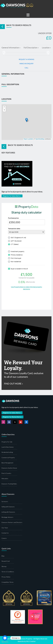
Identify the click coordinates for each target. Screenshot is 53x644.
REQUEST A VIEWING (26, 59)
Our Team (5, 528)
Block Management (7, 463)
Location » (46, 48)
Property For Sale (7, 442)
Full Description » (31, 48)
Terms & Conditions (8, 572)
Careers (4, 538)
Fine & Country (6, 473)
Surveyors (5, 501)
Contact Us (5, 533)
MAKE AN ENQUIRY (26, 64)
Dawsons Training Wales (9, 484)
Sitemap (4, 566)
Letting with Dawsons (8, 512)
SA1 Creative (31, 641)
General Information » (11, 48)
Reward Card (6, 561)
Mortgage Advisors (7, 517)
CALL (26, 68)
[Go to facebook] (5, 638)
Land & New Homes (8, 447)
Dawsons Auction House (9, 468)
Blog (3, 556)
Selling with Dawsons (8, 507)
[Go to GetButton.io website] (5, 642)
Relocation (5, 478)
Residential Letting (7, 452)
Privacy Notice (6, 577)
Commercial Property (8, 458)
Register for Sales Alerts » (12, 196)
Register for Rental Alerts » (12, 417)
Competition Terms (7, 582)
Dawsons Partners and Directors (12, 522)
